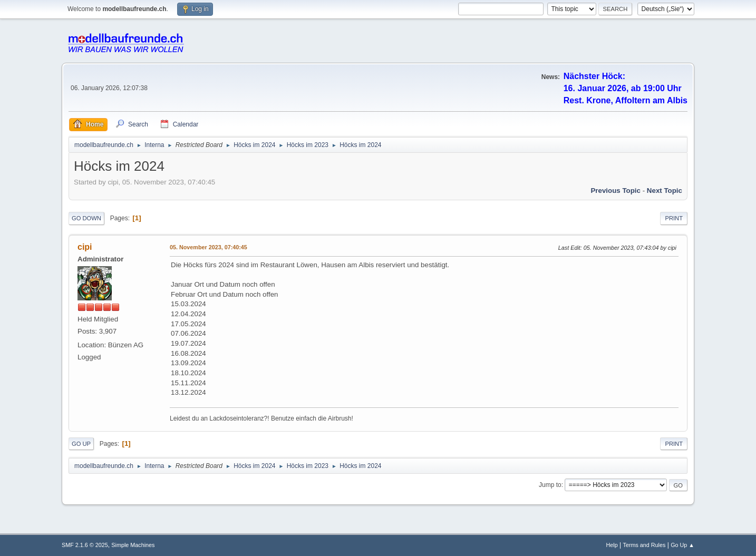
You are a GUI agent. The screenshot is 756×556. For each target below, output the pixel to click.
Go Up (81, 444)
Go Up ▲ (682, 545)
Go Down (86, 218)
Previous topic (616, 191)
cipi (85, 247)
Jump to (550, 485)
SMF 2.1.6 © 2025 (85, 545)
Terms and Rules (644, 545)
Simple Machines (133, 545)
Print (674, 218)
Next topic (665, 191)
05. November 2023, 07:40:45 (209, 247)
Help (612, 545)
